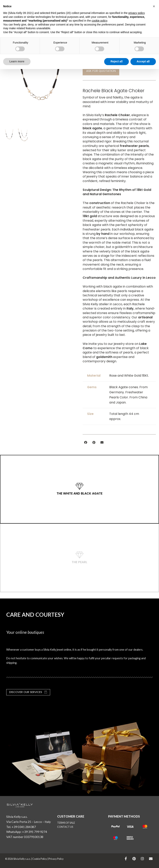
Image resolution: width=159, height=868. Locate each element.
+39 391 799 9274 (35, 832)
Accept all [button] (143, 61)
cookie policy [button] (99, 21)
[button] (86, 443)
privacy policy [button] (136, 13)
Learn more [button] (17, 61)
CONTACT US (65, 827)
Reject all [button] (116, 61)
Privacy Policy (56, 859)
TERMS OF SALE (66, 823)
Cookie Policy (40, 859)
